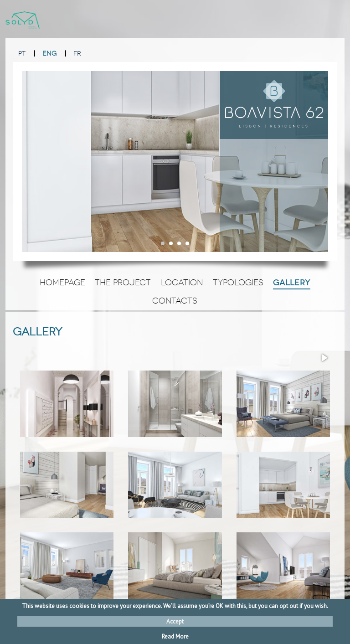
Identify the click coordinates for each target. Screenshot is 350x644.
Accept (175, 621)
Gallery (292, 283)
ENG (49, 54)
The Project (123, 283)
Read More (175, 636)
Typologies (238, 283)
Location (182, 283)
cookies (79, 606)
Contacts (175, 301)
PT (22, 54)
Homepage (62, 283)
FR (77, 54)
